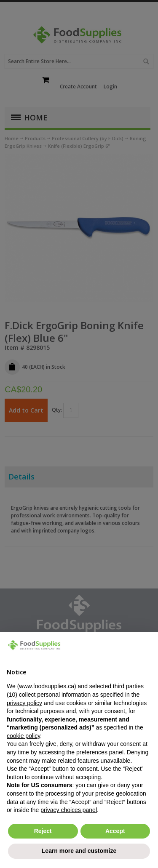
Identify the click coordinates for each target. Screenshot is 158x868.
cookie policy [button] (23, 736)
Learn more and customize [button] (79, 851)
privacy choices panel (69, 810)
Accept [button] (115, 831)
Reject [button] (43, 831)
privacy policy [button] (24, 703)
